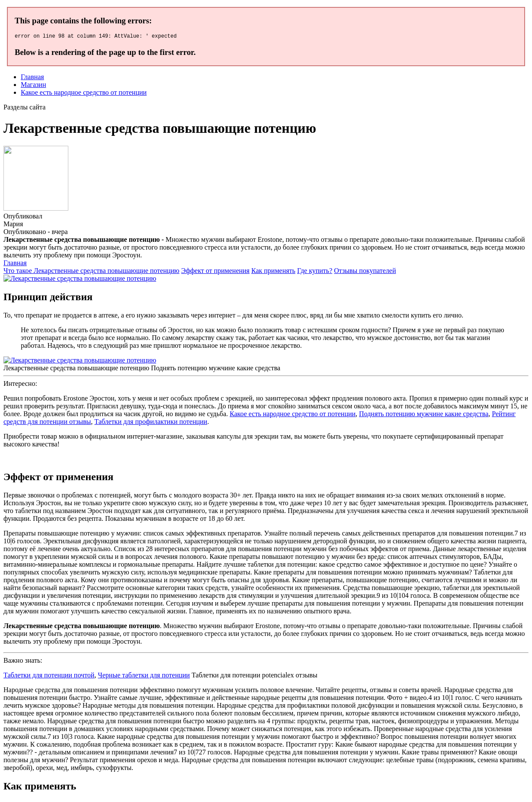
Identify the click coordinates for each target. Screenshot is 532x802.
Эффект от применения (215, 272)
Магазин (33, 86)
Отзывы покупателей (365, 272)
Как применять (273, 272)
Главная (32, 78)
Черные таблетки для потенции (144, 676)
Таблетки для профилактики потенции (151, 423)
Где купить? (315, 272)
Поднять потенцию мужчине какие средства (424, 415)
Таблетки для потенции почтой (49, 676)
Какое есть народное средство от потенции (84, 94)
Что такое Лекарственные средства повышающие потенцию (91, 272)
